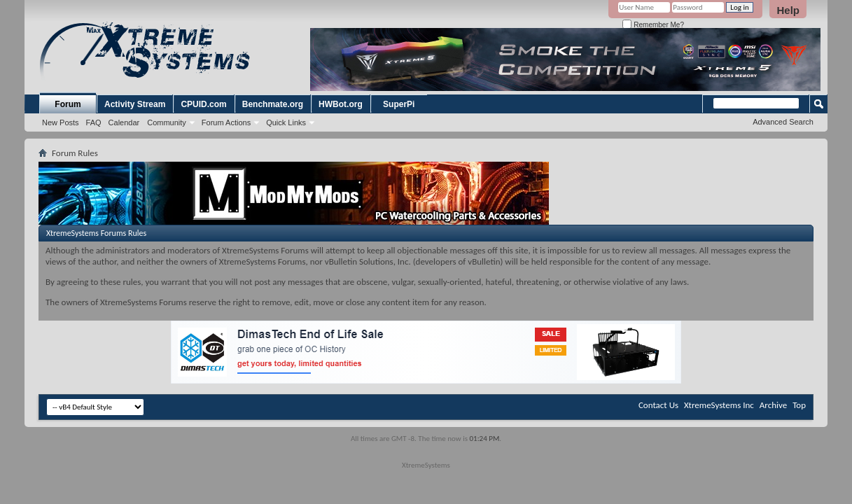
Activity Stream (135, 104)
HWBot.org (341, 104)
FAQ (94, 122)
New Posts (61, 122)
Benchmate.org (273, 104)
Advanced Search (783, 122)
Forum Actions (226, 122)
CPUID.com (203, 104)
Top (799, 405)
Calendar (124, 122)
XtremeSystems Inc (719, 405)
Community (167, 122)
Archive (773, 405)
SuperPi (399, 104)
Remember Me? (653, 25)
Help (788, 10)
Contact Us (658, 405)
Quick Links (286, 122)
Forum (68, 104)
